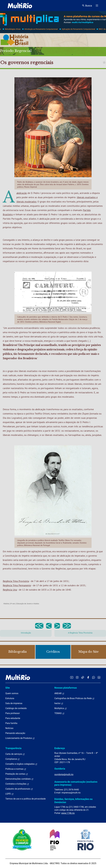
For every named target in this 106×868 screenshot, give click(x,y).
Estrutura (10, 698)
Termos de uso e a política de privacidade (25, 799)
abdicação (22, 193)
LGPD (9, 794)
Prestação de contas (17, 774)
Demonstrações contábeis (19, 779)
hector (59, 703)
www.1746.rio (68, 813)
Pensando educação (15, 733)
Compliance (13, 759)
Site (8, 688)
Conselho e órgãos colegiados (21, 764)
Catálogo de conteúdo (16, 708)
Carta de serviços (15, 754)
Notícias (9, 728)
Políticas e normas (16, 769)
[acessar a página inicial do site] (20, 6)
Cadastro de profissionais (19, 789)
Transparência (13, 748)
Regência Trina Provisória (16, 581)
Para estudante (13, 718)
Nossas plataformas (66, 688)
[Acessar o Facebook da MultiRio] (88, 677)
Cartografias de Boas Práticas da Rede (74, 698)
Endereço (60, 748)
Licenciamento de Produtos (20, 738)
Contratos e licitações (17, 784)
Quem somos (12, 693)
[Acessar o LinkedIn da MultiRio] (99, 677)
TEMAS (59, 713)
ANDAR (59, 693)
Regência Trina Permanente (17, 585)
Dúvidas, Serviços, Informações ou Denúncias (73, 801)
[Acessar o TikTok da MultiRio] (83, 677)
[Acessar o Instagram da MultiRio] (77, 677)
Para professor (13, 713)
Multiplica (61, 708)
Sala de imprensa (14, 703)
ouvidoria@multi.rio (64, 774)
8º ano (13, 604)
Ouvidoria (60, 769)
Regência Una (10, 590)
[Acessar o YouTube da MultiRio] (72, 677)
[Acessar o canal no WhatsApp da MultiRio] (94, 677)
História (6, 604)
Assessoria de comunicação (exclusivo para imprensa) (76, 783)
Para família (11, 723)
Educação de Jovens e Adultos (28, 604)
